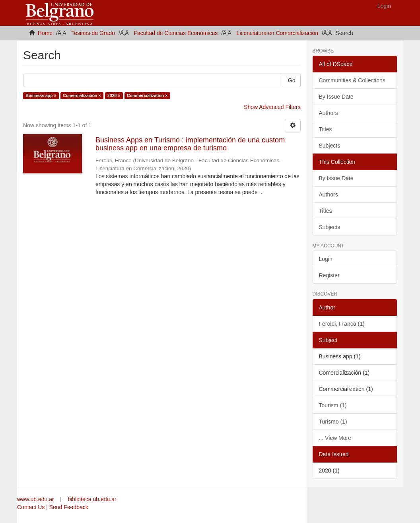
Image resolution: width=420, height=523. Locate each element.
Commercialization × (147, 95)
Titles (326, 129)
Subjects (330, 146)
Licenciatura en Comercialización (277, 33)
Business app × (41, 95)
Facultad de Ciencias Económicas (176, 33)
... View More (335, 438)
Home (45, 33)
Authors (329, 113)
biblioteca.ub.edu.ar (92, 499)
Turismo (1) (333, 422)
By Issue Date (336, 97)
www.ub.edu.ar (36, 499)
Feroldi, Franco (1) (342, 324)
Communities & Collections (352, 80)
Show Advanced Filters (272, 107)
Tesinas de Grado (93, 33)
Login (326, 259)
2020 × (114, 95)
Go (292, 80)
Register (329, 275)
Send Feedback (69, 507)
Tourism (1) (333, 405)
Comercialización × (82, 95)
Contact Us (31, 507)
